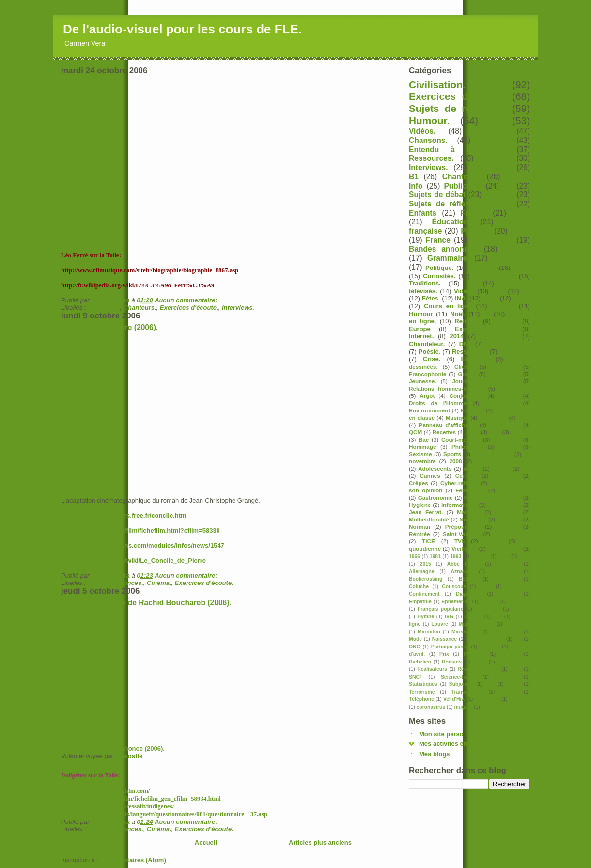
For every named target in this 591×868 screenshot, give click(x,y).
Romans (452, 662)
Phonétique (505, 425)
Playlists (476, 231)
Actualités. (492, 167)
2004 (504, 557)
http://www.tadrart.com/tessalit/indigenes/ (117, 806)
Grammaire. (448, 258)
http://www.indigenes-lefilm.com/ (105, 791)
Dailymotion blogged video (139, 681)
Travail (493, 541)
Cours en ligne (448, 306)
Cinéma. (159, 583)
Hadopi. (521, 609)
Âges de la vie (492, 454)
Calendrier (506, 579)
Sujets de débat (437, 195)
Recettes (444, 432)
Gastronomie (435, 497)
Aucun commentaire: (187, 300)
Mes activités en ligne (451, 744)
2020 (472, 432)
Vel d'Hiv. (454, 699)
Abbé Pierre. (464, 564)
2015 (426, 564)
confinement (505, 548)
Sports (452, 454)
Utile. (521, 213)
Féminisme (470, 490)
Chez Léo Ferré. (89, 82)
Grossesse (488, 609)
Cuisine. (506, 321)
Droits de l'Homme (438, 403)
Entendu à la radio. (457, 150)
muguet (464, 707)
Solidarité (506, 677)
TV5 (459, 541)
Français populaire (441, 609)
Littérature (511, 258)
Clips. (521, 268)
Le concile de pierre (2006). (109, 327)
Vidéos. (422, 131)
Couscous (454, 587)
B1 (414, 177)
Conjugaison (466, 396)
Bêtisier (468, 579)
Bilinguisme (505, 572)
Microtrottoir (506, 632)
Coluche (419, 587)
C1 (508, 186)
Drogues (509, 594)
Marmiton (429, 632)
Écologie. (475, 359)
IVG (449, 617)
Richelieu (420, 662)
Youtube (499, 195)
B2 (495, 120)
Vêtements (487, 699)
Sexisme (420, 454)
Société (493, 140)
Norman (420, 527)
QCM (415, 432)
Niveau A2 (473, 519)
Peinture (490, 647)
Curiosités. (439, 276)
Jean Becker (505, 505)
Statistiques (423, 684)
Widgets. (520, 699)
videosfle (129, 756)
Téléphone (421, 699)
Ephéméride (456, 602)
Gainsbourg (514, 490)
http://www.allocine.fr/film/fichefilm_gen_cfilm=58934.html (141, 798)
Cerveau (467, 476)
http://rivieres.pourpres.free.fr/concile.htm (124, 515)
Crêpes (419, 483)
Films (520, 231)
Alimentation (499, 336)
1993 (456, 557)
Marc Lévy (518, 624)
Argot (427, 396)
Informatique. (459, 505)
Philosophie (467, 447)
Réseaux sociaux (479, 669)
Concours (506, 476)
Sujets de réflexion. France (460, 204)
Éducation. (451, 222)
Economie (505, 367)
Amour (501, 468)
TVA (490, 684)
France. (474, 213)
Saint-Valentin (461, 534)
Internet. (421, 336)
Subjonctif (461, 684)
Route (479, 662)
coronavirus (431, 707)
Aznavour (462, 572)
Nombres (509, 519)
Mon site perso (441, 734)
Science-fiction (459, 677)
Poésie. (430, 352)
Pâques (509, 447)
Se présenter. (512, 534)
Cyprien (509, 396)
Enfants (423, 213)
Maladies (469, 512)
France (438, 240)
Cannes (430, 476)
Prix (444, 654)
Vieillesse (464, 548)
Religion (467, 321)
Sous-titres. (514, 388)
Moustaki (507, 512)
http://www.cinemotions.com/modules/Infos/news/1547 (143, 545)
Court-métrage (461, 439)
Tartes (513, 684)
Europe (420, 329)
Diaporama (469, 594)
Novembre (493, 418)
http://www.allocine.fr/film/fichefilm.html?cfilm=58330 (140, 530)
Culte (486, 587)
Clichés (465, 367)
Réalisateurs (432, 669)
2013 (498, 291)
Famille (489, 602)
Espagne (473, 410)
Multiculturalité (429, 519)
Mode (415, 639)
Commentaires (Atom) (133, 860)
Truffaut (509, 692)
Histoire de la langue (493, 497)
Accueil (206, 843)
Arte (495, 432)
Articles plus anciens (320, 843)
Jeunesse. (423, 381)
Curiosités (506, 439)
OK (518, 639)
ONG (415, 647)
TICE (428, 541)
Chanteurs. (140, 308)
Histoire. (495, 158)
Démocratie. (501, 403)
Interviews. (238, 308)
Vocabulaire (492, 240)
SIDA (516, 669)
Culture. (503, 306)
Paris (490, 298)
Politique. (440, 268)
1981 (435, 557)
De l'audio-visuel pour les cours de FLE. (182, 29)
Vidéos (464, 291)
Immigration (505, 374)
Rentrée (420, 534)
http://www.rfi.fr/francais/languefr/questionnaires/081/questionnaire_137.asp (164, 814)
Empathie (420, 602)
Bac (424, 439)
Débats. (516, 249)
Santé (521, 298)
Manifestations (476, 624)
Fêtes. (431, 298)
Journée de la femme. (485, 381)
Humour (421, 314)
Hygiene (420, 505)
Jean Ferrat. (426, 512)
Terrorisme (422, 692)
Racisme (508, 527)
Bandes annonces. (116, 583)
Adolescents (435, 468)
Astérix (520, 432)
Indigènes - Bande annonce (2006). (113, 749)
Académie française (503, 461)
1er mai (480, 557)
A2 (471, 283)
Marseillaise (466, 632)
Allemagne (422, 572)
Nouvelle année (486, 639)
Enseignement (494, 276)
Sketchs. (483, 268)
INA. (461, 298)
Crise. (432, 359)
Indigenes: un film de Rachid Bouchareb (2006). (146, 603)
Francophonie (428, 374)
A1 (526, 291)
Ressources (470, 352)
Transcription (467, 692)
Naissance (444, 639)
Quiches (510, 654)
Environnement (429, 410)
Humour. (429, 120)
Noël (524, 418)
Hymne (426, 617)
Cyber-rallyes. (459, 483)
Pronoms (474, 654)
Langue (473, 617)
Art (526, 468)
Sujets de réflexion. (458, 108)
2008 (455, 461)
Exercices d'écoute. (189, 308)
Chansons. (104, 308)
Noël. (458, 314)
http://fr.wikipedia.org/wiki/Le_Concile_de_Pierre (133, 560)
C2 (487, 314)
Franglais (519, 602)
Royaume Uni (513, 662)
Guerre (467, 374)
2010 (524, 557)
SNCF (416, 677)
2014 (457, 336)
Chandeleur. (427, 344)
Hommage (423, 447)
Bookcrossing (426, 579)
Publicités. (463, 186)
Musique (457, 418)
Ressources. (431, 158)
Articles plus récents (92, 843)
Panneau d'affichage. (447, 425)
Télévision (514, 352)
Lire (497, 617)
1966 (414, 557)
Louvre (440, 624)
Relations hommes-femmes (447, 388)
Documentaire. (508, 344)
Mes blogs (435, 754)
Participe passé (450, 647)
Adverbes (507, 564)
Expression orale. (484, 329)
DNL (466, 344)
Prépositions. (463, 527)
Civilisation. (437, 85)
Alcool (472, 468)
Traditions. (425, 283)
